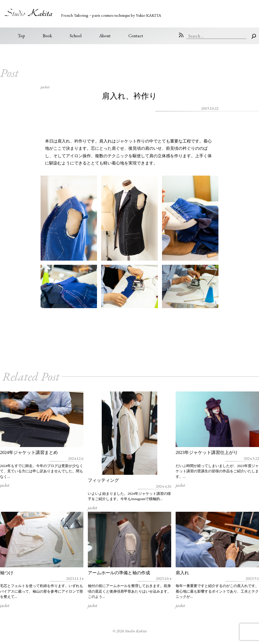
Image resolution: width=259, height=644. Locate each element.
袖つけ (7, 573)
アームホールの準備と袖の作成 (119, 573)
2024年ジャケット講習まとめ (29, 452)
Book (47, 36)
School (76, 36)
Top (21, 36)
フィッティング (103, 480)
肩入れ (182, 573)
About (105, 36)
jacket (45, 87)
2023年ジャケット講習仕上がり (207, 452)
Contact (136, 36)
